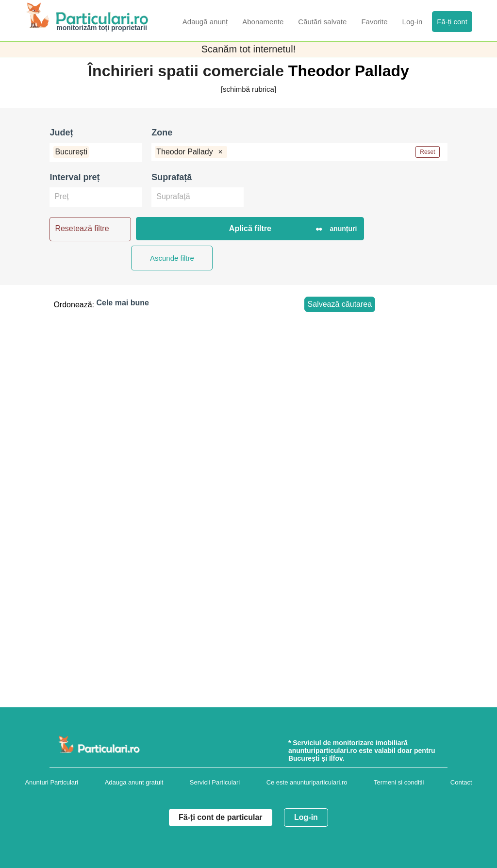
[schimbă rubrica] (248, 89)
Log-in (306, 817)
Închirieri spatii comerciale (188, 71)
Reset (427, 152)
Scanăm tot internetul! (249, 49)
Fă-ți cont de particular (220, 817)
